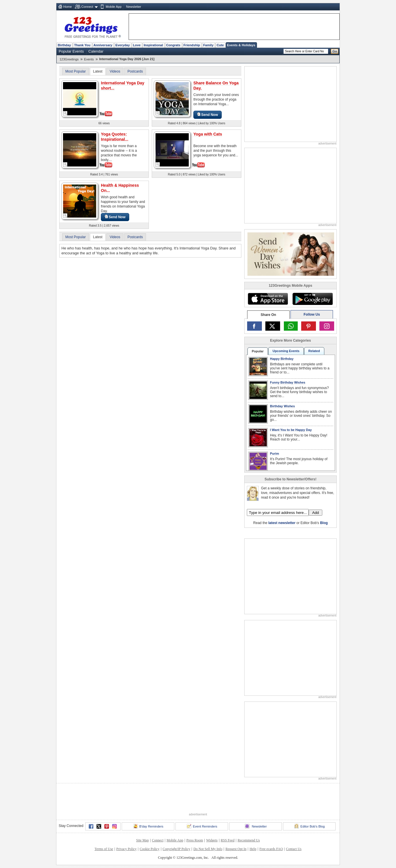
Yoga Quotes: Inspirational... (115, 137)
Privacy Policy (126, 849)
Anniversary (103, 45)
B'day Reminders (148, 826)
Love (137, 45)
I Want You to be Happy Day (291, 430)
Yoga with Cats (208, 134)
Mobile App (114, 7)
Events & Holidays (241, 45)
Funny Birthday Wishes (288, 382)
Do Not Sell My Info (208, 849)
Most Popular (76, 71)
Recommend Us (249, 840)
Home (67, 7)
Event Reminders (202, 826)
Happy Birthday (282, 359)
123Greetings (69, 59)
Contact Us (294, 849)
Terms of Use (104, 849)
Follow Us (312, 314)
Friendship (192, 45)
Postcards (135, 71)
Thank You (82, 45)
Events (89, 59)
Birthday (64, 45)
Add (315, 513)
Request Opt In (236, 849)
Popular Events (71, 51)
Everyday (123, 45)
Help (253, 849)
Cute (220, 45)
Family (208, 45)
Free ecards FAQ (271, 849)
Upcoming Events (286, 351)
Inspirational (153, 45)
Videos (115, 71)
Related (314, 351)
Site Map (143, 840)
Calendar (96, 51)
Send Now (208, 115)
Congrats (173, 45)
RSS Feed (227, 840)
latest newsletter (282, 523)
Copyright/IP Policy (176, 849)
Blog (324, 523)
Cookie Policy (149, 849)
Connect (87, 7)
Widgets (212, 840)
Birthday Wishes (282, 406)
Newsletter (134, 7)
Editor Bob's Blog (309, 826)
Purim (274, 454)
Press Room (195, 840)
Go (335, 51)
